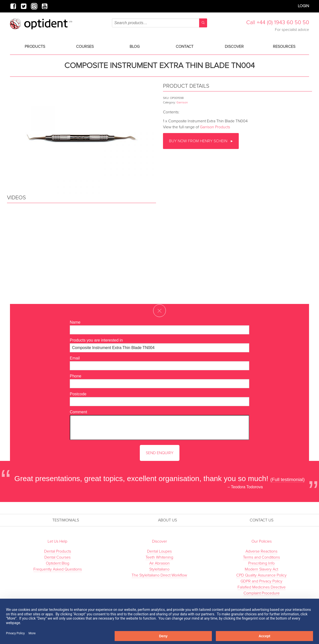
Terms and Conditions (261, 557)
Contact (185, 47)
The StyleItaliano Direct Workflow (159, 575)
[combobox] (159, 23)
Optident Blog (58, 563)
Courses (85, 47)
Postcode (78, 394)
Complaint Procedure (262, 593)
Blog (135, 47)
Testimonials (66, 520)
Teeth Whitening (159, 557)
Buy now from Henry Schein (199, 141)
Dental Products (58, 551)
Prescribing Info (261, 563)
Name (75, 322)
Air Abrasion (159, 563)
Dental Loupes (159, 551)
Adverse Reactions (261, 551)
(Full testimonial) (288, 479)
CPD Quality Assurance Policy (261, 575)
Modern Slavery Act (261, 569)
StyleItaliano (159, 569)
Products (35, 47)
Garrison (182, 102)
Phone (76, 376)
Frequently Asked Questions (58, 569)
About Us (167, 520)
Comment (78, 412)
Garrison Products (215, 127)
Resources (284, 47)
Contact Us (262, 520)
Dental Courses (57, 557)
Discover (234, 47)
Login (303, 6)
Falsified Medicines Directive (262, 587)
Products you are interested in (96, 340)
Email (75, 358)
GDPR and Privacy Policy (261, 581)
